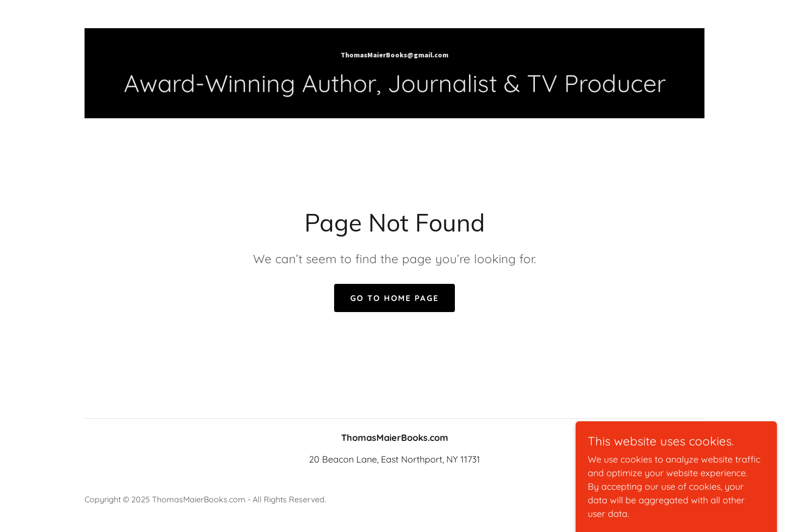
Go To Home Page (395, 298)
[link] (395, 54)
